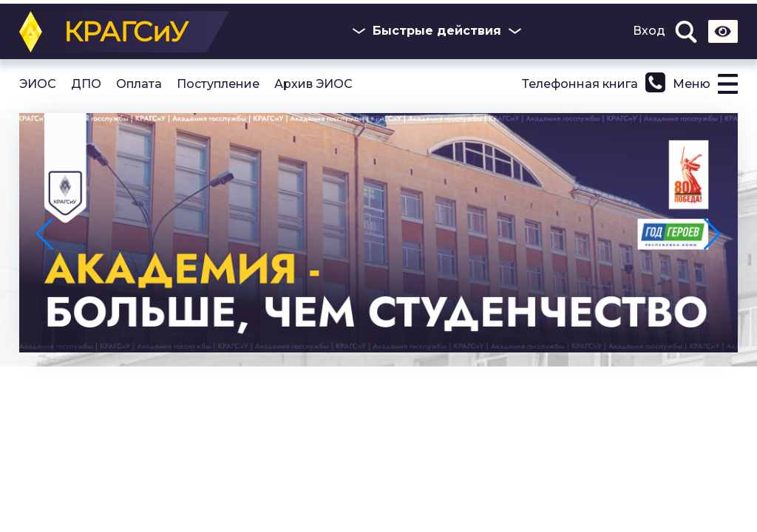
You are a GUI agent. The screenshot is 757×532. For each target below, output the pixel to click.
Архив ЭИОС (313, 84)
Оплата (139, 84)
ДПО (86, 84)
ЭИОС (38, 84)
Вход (649, 31)
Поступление (218, 84)
